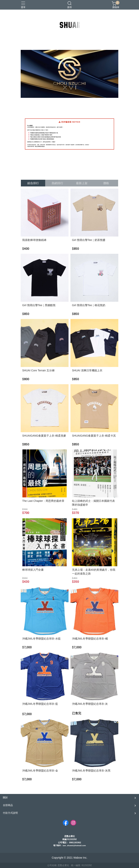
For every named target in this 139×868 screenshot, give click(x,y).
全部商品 (8, 805)
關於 (5, 798)
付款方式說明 (10, 813)
